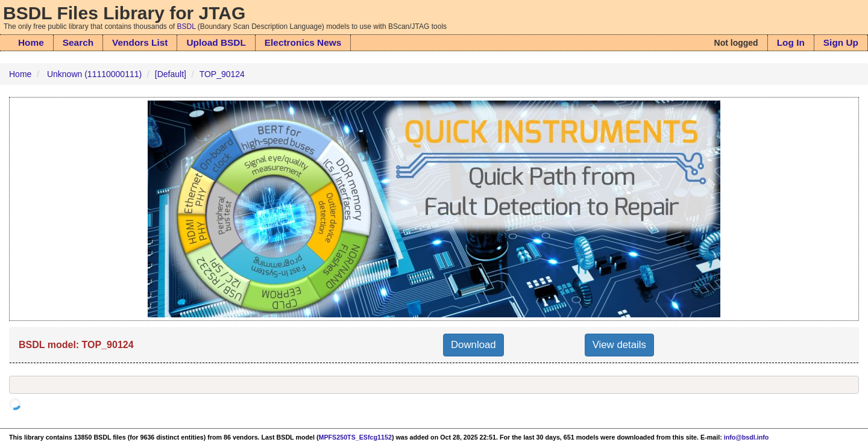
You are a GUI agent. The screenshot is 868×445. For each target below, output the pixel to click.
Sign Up (841, 42)
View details (619, 345)
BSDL (187, 26)
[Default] (171, 74)
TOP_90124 (222, 74)
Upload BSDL (216, 42)
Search (78, 42)
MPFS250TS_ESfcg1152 (355, 437)
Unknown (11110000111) (94, 74)
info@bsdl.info (747, 437)
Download (473, 345)
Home (31, 42)
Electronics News (303, 42)
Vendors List (140, 42)
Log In (791, 42)
